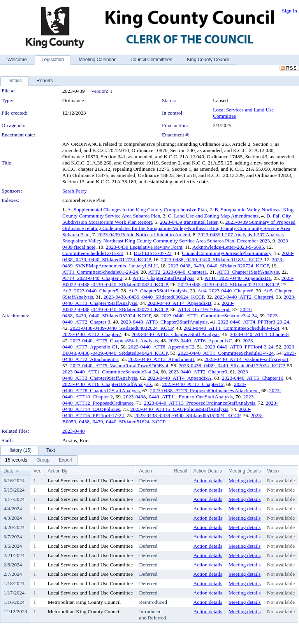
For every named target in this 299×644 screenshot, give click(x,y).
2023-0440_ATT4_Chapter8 (259, 334)
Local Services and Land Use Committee (90, 480)
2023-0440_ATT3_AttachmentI (161, 359)
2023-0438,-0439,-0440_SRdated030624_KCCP (154, 297)
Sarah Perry (75, 191)
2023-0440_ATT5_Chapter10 (253, 378)
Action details (208, 480)
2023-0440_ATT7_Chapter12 (193, 384)
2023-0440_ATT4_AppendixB (179, 303)
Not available (281, 480)
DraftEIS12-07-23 (153, 253)
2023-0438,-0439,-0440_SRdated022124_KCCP (228, 284)
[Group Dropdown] (43, 460)
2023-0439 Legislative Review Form (144, 247)
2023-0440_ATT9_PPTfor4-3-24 (239, 347)
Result (181, 471)
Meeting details (245, 480)
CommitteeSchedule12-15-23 (93, 253)
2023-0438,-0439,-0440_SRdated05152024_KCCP (187, 415)
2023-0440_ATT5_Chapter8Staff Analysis (114, 341)
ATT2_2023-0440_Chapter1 (178, 272)
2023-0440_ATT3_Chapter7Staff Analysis (176, 334)
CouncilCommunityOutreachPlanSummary (226, 253)
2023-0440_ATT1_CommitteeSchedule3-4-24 (209, 316)
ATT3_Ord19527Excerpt (204, 309)
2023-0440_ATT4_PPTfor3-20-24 (254, 322)
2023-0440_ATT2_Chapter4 (244, 297)
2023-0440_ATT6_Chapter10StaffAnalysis (107, 384)
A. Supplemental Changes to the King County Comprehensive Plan (137, 210)
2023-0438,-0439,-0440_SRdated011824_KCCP (211, 259)
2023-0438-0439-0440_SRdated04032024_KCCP (122, 328)
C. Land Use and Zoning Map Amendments (213, 216)
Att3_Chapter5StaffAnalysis (158, 291)
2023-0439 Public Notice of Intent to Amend (144, 234)
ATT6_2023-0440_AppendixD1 (238, 278)
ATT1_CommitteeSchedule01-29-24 (100, 272)
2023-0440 (74, 431)
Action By (57, 471)
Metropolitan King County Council (84, 602)
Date (8, 471)
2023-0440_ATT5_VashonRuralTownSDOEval (119, 365)
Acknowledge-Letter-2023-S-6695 (228, 247)
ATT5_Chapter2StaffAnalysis (163, 278)
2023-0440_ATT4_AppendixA (179, 378)
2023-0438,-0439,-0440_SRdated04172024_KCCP (232, 365)
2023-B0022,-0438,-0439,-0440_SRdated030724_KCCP (148, 306)
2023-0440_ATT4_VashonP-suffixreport (246, 359)
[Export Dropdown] (66, 460)
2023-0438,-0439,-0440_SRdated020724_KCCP (218, 266)
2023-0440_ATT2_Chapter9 (198, 372)
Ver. (38, 471)
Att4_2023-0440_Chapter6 (225, 291)
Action (145, 471)
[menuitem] (16, 460)
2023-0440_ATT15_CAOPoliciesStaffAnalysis (179, 409)
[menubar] (39, 460)
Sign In (289, 11)
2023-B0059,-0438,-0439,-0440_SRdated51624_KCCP (163, 418)
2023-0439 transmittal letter (188, 222)
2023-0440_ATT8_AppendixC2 (161, 347)
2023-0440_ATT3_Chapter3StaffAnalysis (164, 322)
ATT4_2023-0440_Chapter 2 (92, 278)
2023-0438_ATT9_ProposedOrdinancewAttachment (205, 390)
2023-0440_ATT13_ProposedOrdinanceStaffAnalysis (200, 403)
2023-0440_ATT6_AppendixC (201, 341)
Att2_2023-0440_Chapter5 (90, 291)
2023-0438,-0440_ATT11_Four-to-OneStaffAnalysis (178, 397)
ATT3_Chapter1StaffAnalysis (248, 272)
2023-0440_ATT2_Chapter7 (92, 334)
